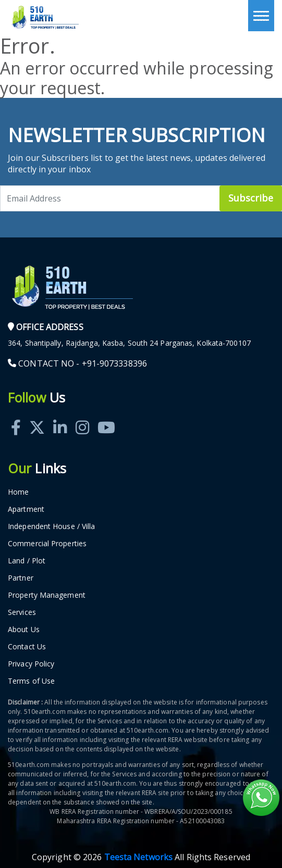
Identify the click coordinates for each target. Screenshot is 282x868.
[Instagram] (82, 416)
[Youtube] (106, 416)
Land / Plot (27, 561)
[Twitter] (37, 416)
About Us (24, 629)
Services (22, 612)
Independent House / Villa (52, 526)
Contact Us (27, 646)
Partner (21, 578)
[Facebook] (16, 416)
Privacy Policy (31, 664)
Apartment (26, 509)
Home (18, 492)
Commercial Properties (47, 543)
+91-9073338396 (114, 363)
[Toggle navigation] (261, 16)
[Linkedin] (60, 416)
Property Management (47, 595)
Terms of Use (31, 681)
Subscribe (251, 198)
